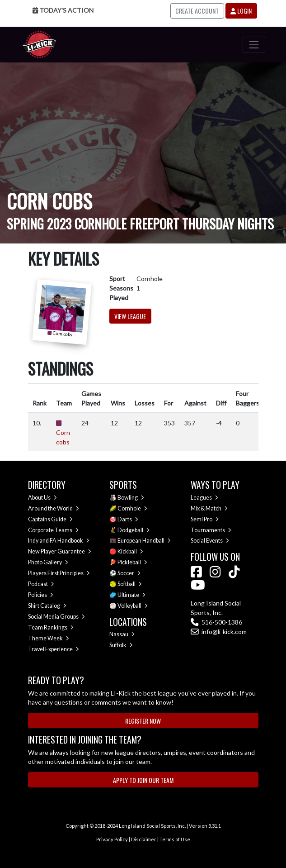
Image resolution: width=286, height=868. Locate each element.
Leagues (204, 498)
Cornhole (132, 508)
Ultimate (131, 595)
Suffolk (121, 645)
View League (130, 316)
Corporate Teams (53, 530)
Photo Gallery (48, 562)
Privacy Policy (112, 839)
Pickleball (132, 562)
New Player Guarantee (60, 551)
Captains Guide (50, 519)
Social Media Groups (56, 617)
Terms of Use (175, 839)
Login (241, 11)
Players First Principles (59, 573)
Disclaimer (144, 839)
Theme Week (49, 638)
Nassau (122, 634)
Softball (130, 584)
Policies (41, 595)
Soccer (129, 573)
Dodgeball (134, 530)
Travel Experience (54, 649)
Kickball (130, 551)
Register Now (143, 721)
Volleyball (133, 606)
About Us (42, 498)
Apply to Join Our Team (143, 780)
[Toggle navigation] (254, 45)
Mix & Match (209, 508)
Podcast (41, 584)
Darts (128, 519)
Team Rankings (51, 627)
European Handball (144, 541)
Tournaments (211, 530)
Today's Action (63, 10)
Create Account (197, 11)
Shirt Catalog (47, 606)
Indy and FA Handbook (59, 541)
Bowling (131, 498)
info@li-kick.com (219, 632)
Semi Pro (205, 519)
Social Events (210, 541)
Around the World (54, 508)
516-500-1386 (216, 622)
